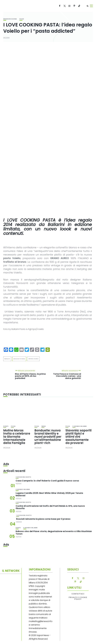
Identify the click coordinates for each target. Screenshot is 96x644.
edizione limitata (19, 359)
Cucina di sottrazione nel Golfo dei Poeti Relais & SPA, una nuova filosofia (50, 507)
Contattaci (78, 594)
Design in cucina (10, 19)
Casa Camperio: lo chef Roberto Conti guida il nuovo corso (47, 481)
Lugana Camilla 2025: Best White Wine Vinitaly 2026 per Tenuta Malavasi (49, 494)
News (44, 426)
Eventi (6, 426)
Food (22, 19)
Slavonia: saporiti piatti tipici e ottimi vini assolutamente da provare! (79, 437)
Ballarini (7, 359)
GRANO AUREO (33, 359)
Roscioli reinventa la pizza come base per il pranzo (43, 519)
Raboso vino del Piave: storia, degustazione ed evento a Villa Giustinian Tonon (54, 533)
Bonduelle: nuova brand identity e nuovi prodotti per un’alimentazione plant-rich (48, 437)
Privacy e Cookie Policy (78, 598)
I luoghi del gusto (23, 477)
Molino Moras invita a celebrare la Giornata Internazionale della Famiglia (17, 437)
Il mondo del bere (80, 426)
